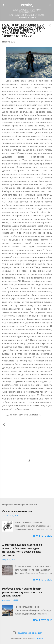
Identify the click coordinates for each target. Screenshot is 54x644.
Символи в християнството (19, 511)
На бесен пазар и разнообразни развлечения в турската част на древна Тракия (22, 592)
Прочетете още (42, 536)
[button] (50, 26)
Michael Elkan (38, 638)
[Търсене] (50, 6)
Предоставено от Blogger (27, 633)
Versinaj (27, 5)
